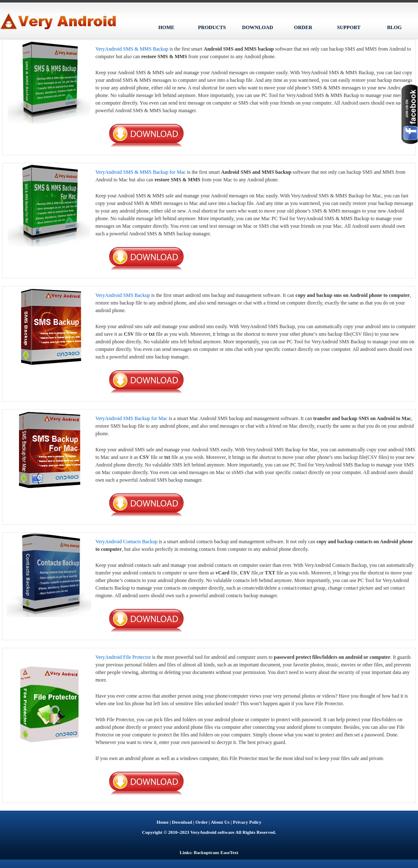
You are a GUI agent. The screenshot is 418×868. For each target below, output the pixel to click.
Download (182, 822)
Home (163, 822)
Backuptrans (207, 852)
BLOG (395, 27)
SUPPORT (349, 27)
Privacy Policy (247, 822)
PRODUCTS (212, 27)
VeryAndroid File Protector (123, 657)
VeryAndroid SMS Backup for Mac (132, 418)
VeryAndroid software (213, 832)
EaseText (229, 852)
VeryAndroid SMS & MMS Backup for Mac (141, 172)
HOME (166, 27)
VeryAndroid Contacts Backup (126, 542)
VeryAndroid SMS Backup (123, 295)
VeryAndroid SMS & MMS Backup (132, 49)
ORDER (303, 27)
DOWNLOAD (257, 27)
